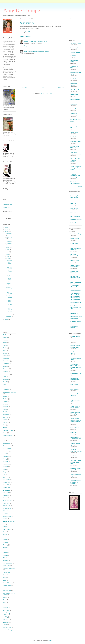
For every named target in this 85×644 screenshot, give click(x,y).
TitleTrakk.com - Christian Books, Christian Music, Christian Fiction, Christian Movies (75, 296)
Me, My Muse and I (76, 79)
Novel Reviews (75, 239)
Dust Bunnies (7, 412)
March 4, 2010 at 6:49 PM (40, 41)
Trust (5, 602)
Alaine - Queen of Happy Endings (75, 266)
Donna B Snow (75, 261)
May (8, 254)
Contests (6, 399)
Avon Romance (75, 389)
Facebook (6, 422)
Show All (80, 187)
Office (5, 511)
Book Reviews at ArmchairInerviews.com (76, 307)
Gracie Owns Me (75, 99)
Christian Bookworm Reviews (76, 255)
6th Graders (6, 335)
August (8, 247)
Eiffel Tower (6, 414)
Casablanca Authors (74, 353)
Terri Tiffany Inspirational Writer (76, 153)
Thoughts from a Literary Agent (75, 407)
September (9, 243)
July (8, 250)
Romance (6, 561)
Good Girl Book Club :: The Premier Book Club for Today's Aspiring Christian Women (76, 284)
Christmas (6, 379)
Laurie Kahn (6, 485)
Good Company (7, 446)
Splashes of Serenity (74, 84)
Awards (5, 345)
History (5, 459)
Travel (5, 600)
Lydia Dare (6, 495)
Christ (5, 377)
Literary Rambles (75, 336)
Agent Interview (9, 293)
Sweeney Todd (7, 591)
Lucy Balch (6, 493)
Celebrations (7, 361)
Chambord (6, 364)
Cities (5, 384)
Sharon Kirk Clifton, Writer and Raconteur (76, 160)
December (9, 234)
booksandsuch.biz (76, 373)
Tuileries (5, 605)
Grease (5, 454)
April (8, 256)
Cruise (5, 404)
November (9, 237)
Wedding (6, 617)
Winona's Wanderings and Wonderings (75, 176)
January (9, 316)
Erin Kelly (6, 417)
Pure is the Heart (8, 205)
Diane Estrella (74, 95)
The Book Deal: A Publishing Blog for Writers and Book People (76, 421)
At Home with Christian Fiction (75, 277)
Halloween (6, 456)
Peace (5, 532)
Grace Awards (7, 448)
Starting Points (7, 585)
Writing (5, 625)
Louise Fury (74, 433)
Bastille (5, 348)
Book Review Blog (76, 234)
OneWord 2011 (7, 514)
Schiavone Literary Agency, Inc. (76, 469)
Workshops (6, 622)
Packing (5, 519)
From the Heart (75, 384)
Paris (5, 524)
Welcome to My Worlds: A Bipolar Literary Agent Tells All (76, 366)
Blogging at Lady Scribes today (9, 263)
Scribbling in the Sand (9, 568)
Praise (5, 537)
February (9, 314)
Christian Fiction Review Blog (75, 313)
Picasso (5, 534)
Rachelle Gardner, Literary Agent (76, 346)
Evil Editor (73, 341)
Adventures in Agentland (74, 395)
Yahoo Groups (7, 627)
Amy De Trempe (22, 10)
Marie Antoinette (7, 501)
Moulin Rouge (7, 506)
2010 (7, 232)
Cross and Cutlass (76, 43)
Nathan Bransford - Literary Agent (76, 413)
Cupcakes (6, 407)
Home (43, 88)
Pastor (5, 527)
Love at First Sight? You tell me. (9, 278)
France (5, 433)
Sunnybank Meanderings (74, 114)
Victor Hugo (6, 610)
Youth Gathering (7, 630)
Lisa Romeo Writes (76, 142)
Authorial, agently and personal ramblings (75, 482)
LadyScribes (6, 482)
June (8, 252)
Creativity (6, 401)
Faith (5, 425)
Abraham (6, 338)
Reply (26, 46)
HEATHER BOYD (75, 216)
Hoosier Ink (74, 104)
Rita (4, 558)
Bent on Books (75, 428)
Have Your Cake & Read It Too (76, 203)
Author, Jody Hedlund (74, 61)
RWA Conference (8, 563)
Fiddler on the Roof (8, 430)
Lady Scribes (7, 480)
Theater (5, 597)
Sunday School (7, 588)
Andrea (5, 343)
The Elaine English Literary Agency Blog (76, 462)
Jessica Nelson (28, 41)
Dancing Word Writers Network (75, 272)
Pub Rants (73, 456)
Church (5, 382)
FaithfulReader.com (76, 290)
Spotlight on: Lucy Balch (9, 288)
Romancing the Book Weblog (75, 197)
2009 (7, 319)
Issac (5, 469)
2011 (7, 229)
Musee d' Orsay (7, 508)
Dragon (5, 409)
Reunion (5, 553)
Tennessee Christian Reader (75, 182)
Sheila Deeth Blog (76, 90)
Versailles (6, 608)
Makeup (5, 498)
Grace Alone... (74, 132)
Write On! (73, 213)
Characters (6, 369)
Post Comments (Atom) (46, 93)
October (9, 241)
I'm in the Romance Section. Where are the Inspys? (9, 300)
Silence (5, 578)
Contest (5, 396)
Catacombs (6, 358)
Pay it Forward (7, 529)
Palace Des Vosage (8, 521)
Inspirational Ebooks (74, 327)
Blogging (6, 356)
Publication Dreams (76, 220)
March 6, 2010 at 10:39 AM (42, 51)
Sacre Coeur (7, 566)
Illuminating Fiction (76, 302)
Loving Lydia (7, 207)
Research (6, 547)
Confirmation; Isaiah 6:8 (9, 392)
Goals (5, 438)
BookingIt (73, 137)
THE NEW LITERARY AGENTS (76, 450)
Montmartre (6, 503)
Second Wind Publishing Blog (75, 379)
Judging (5, 472)
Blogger (50, 640)
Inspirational (6, 464)
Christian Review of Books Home (76, 317)
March (8, 259)
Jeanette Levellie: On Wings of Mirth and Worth (76, 54)
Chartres (5, 371)
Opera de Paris (7, 516)
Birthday (5, 353)
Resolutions (6, 550)
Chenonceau (7, 374)
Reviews (5, 555)
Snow (5, 580)
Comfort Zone (7, 387)
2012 (7, 227)
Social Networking (8, 583)
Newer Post (24, 88)
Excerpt (5, 420)
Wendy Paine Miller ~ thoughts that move (76, 168)
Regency (6, 545)
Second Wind (7, 572)
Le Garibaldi (6, 487)
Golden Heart (7, 443)
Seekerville (74, 109)
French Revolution (8, 435)
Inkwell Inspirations (76, 48)
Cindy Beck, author (29, 51)
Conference (6, 390)
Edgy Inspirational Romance (76, 249)
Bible (5, 351)
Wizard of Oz (7, 620)
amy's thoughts (75, 243)
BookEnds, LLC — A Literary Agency (76, 438)
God (4, 441)
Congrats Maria (9, 284)
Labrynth (6, 477)
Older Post (61, 88)
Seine (5, 575)
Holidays (5, 461)
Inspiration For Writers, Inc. (75, 147)
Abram (5, 340)
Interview (6, 467)
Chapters (6, 366)
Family (5, 427)
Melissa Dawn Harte (76, 223)
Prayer (5, 540)
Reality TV (6, 542)
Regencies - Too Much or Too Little (9, 309)
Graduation (6, 451)
